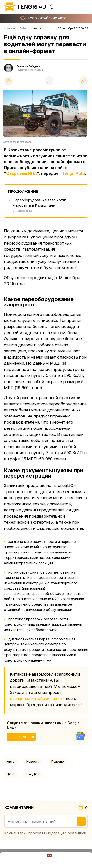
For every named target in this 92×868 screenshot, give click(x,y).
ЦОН (10, 774)
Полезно (58, 761)
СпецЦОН (33, 774)
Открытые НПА (21, 173)
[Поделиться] (84, 81)
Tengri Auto (74, 173)
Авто (11, 761)
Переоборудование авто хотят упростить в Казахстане (40, 203)
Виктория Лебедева (28, 66)
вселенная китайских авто (36, 699)
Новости (33, 761)
